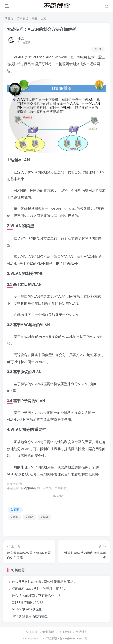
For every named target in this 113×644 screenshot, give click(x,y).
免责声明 (48, 632)
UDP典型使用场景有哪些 (30, 616)
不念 (21, 38)
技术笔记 (22, 18)
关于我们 (65, 632)
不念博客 (28, 488)
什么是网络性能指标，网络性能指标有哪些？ (44, 582)
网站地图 (81, 632)
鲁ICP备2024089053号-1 (75, 638)
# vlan (29, 517)
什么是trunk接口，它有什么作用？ (36, 596)
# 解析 (14, 517)
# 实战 (44, 517)
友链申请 (32, 632)
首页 (9, 18)
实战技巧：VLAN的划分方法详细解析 (42, 29)
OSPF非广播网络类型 (27, 602)
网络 (34, 18)
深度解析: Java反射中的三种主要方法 (39, 589)
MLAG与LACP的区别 (27, 609)
